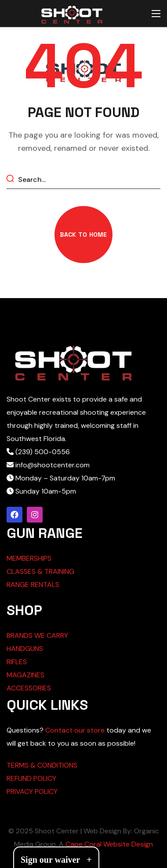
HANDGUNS (25, 649)
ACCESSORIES (29, 688)
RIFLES (17, 662)
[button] (83, 235)
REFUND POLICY (31, 778)
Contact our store (75, 730)
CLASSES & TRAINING (40, 571)
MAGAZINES (25, 675)
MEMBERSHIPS (29, 558)
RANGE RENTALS (33, 585)
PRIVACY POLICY (32, 792)
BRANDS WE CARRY (37, 635)
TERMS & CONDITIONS (42, 765)
